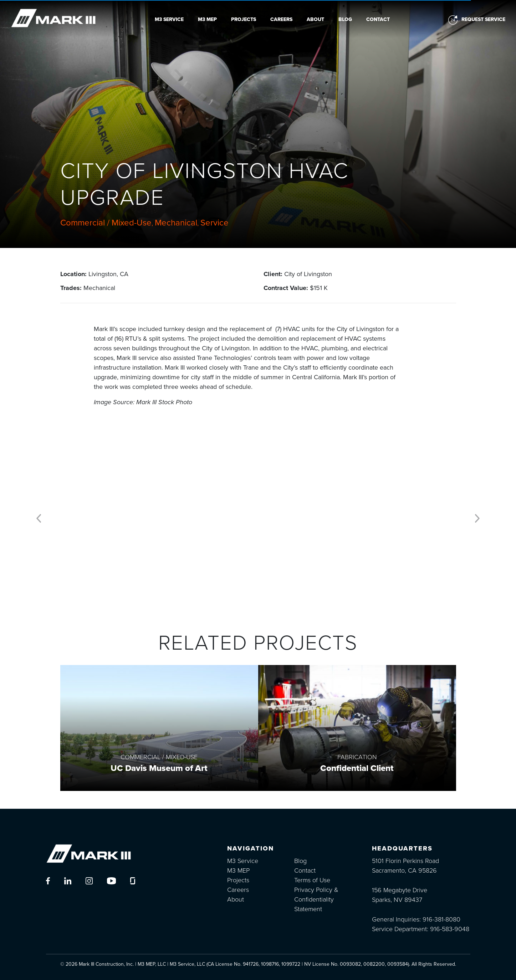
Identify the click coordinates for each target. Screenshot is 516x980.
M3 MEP (207, 19)
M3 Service (169, 19)
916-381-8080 (441, 919)
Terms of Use (312, 880)
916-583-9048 (450, 929)
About (315, 19)
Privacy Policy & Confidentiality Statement (316, 899)
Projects (244, 19)
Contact (378, 19)
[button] (39, 517)
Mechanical (176, 223)
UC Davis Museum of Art (159, 768)
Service (214, 223)
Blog (345, 19)
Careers (281, 19)
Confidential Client (357, 768)
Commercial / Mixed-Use (106, 223)
